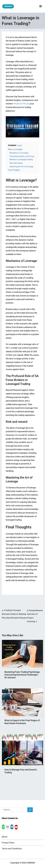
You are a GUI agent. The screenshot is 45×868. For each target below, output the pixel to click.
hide (19, 145)
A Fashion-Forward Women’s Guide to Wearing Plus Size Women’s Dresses (14, 614)
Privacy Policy (8, 843)
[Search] (30, 810)
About (5, 837)
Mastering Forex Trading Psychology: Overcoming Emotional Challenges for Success (22, 675)
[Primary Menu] (40, 6)
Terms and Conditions (12, 849)
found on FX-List (22, 104)
